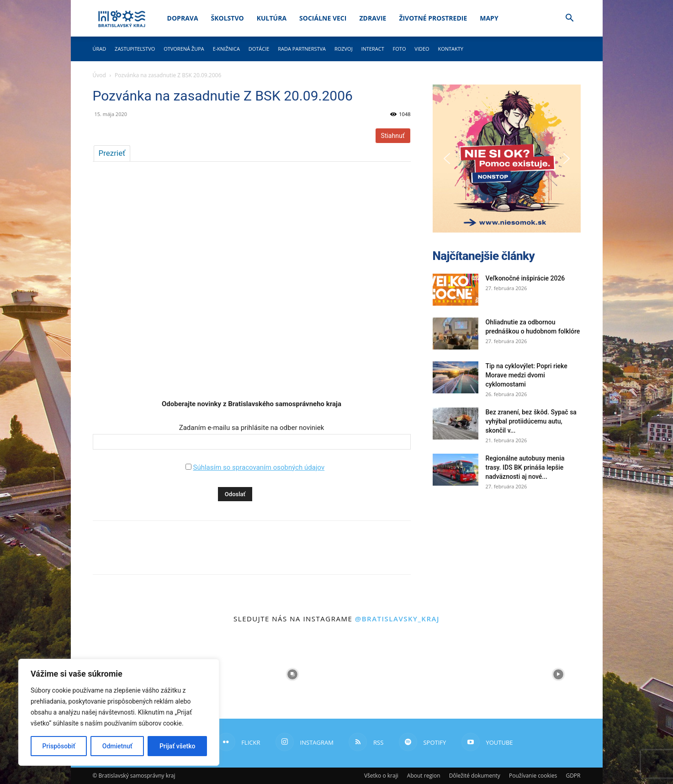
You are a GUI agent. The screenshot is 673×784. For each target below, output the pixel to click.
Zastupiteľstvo (135, 49)
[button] (570, 19)
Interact (372, 49)
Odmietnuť (117, 746)
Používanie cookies (533, 776)
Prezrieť (112, 153)
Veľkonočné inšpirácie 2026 (525, 278)
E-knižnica (226, 49)
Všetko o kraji (381, 776)
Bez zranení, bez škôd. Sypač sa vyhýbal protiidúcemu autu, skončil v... (531, 421)
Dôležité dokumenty (475, 776)
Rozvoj (344, 49)
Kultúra (272, 18)
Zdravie (373, 18)
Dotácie (259, 49)
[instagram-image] (292, 674)
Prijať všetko (177, 746)
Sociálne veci (323, 18)
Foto (400, 49)
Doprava (183, 18)
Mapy (489, 18)
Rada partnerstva (302, 49)
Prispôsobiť (59, 746)
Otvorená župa (184, 49)
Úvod (99, 75)
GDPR (573, 776)
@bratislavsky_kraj (397, 619)
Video (422, 49)
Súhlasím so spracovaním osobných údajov (259, 467)
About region (424, 776)
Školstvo (228, 18)
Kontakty (450, 49)
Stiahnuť (393, 136)
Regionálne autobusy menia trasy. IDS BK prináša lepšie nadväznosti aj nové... (525, 467)
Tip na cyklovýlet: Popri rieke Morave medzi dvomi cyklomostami (527, 375)
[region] (119, 712)
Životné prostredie (433, 18)
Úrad (100, 49)
